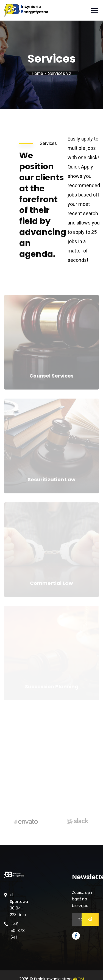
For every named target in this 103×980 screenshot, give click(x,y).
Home (37, 73)
